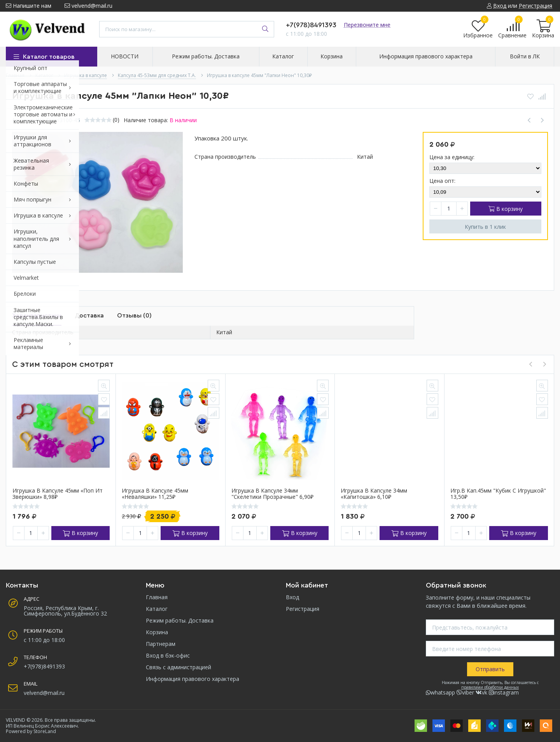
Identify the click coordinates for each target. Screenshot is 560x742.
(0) (116, 120)
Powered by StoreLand (31, 731)
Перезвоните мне (367, 25)
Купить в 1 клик (485, 227)
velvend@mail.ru (88, 6)
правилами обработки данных (490, 687)
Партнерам (161, 644)
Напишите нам (29, 6)
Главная (157, 597)
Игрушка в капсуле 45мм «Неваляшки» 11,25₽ (155, 494)
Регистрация (303, 609)
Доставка (89, 316)
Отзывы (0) (134, 316)
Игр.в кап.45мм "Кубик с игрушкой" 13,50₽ (498, 494)
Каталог (157, 609)
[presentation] (530, 364)
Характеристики (37, 316)
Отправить (490, 669)
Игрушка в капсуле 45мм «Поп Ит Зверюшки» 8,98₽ (58, 494)
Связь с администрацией (178, 667)
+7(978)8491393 (311, 25)
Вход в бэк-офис (168, 655)
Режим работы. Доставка (180, 620)
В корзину (506, 209)
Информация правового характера (192, 679)
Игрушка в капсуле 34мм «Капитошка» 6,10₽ (374, 494)
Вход (292, 597)
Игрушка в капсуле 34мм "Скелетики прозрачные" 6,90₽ (272, 494)
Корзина (157, 632)
